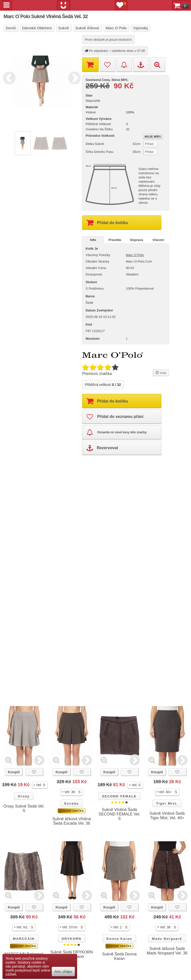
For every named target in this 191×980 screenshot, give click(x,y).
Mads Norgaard (167, 939)
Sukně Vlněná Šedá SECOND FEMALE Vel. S (119, 814)
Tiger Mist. (167, 803)
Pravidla (115, 240)
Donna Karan (119, 939)
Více (160, 372)
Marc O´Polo (135, 255)
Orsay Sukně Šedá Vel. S (24, 808)
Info (93, 240)
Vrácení (158, 240)
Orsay (24, 796)
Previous (8, 77)
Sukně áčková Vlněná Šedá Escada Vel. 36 (72, 821)
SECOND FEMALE (119, 796)
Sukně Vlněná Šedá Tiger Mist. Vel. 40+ (167, 816)
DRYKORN (72, 939)
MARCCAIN (24, 939)
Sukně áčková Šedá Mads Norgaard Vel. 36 (167, 951)
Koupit (14, 772)
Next (73, 77)
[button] (40, 785)
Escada (72, 803)
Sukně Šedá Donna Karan (119, 956)
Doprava (137, 240)
